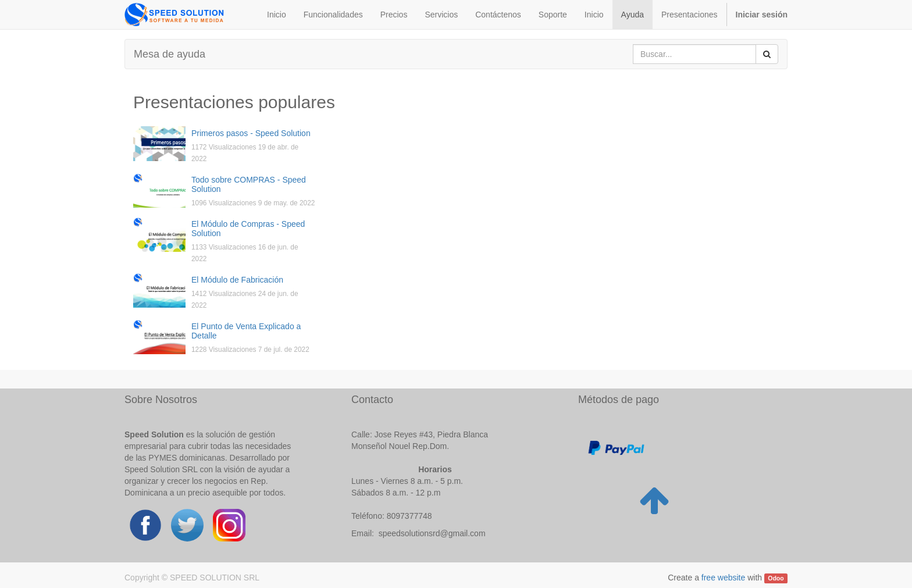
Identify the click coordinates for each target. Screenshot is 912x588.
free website (723, 578)
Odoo (776, 578)
